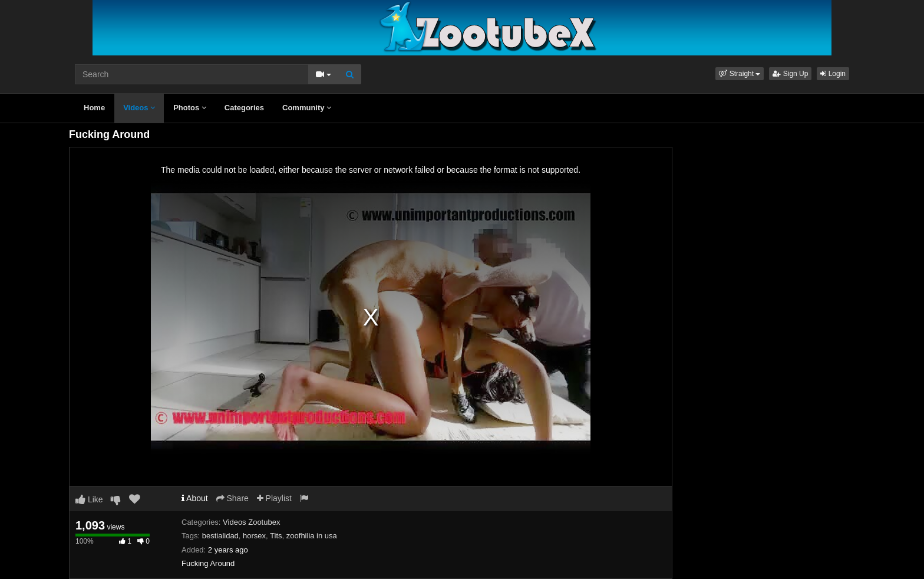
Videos (139, 108)
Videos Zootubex (251, 522)
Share (232, 498)
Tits (276, 536)
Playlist (274, 498)
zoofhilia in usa (312, 536)
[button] (740, 74)
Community (307, 108)
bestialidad (220, 536)
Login (833, 74)
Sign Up (790, 74)
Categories (244, 108)
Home (94, 108)
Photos (190, 108)
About (195, 498)
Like (89, 499)
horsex (254, 536)
